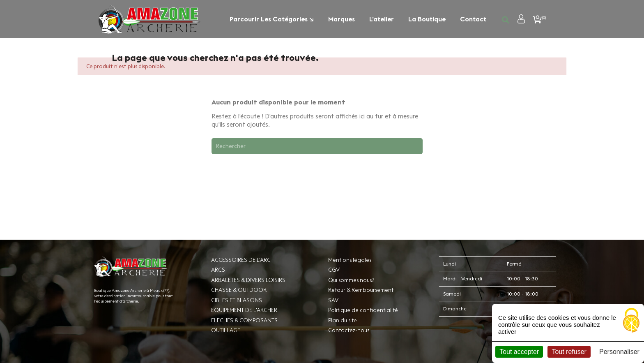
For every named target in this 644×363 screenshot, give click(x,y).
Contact (473, 19)
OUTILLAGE (226, 330)
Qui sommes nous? (351, 280)
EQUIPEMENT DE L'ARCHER (244, 310)
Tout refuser (569, 352)
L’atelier (382, 19)
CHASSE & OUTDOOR (239, 290)
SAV (333, 300)
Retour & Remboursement (361, 290)
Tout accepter (519, 352)
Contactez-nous (349, 330)
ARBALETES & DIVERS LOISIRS (248, 280)
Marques (342, 19)
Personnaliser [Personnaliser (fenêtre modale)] (619, 352)
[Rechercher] (317, 146)
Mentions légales (350, 260)
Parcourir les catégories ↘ (272, 19)
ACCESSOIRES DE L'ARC (241, 260)
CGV (334, 270)
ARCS (218, 270)
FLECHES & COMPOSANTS (244, 320)
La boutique (427, 19)
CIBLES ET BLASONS (237, 300)
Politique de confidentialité (363, 310)
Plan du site (343, 320)
